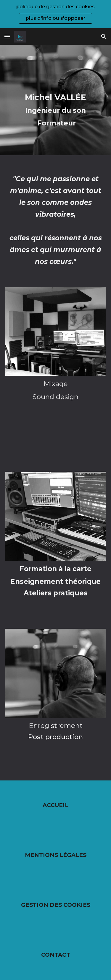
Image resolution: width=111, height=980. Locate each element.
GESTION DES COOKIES (56, 905)
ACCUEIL (55, 805)
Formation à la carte (55, 569)
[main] (55, 100)
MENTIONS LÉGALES (56, 855)
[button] (7, 36)
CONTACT (56, 955)
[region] (55, 14)
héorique (85, 582)
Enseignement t (39, 582)
